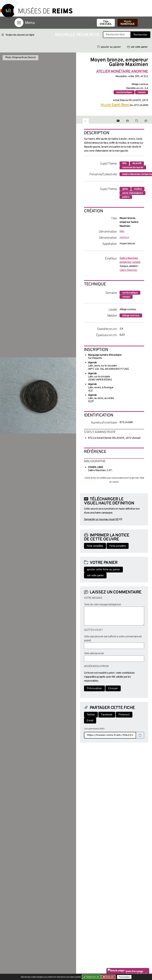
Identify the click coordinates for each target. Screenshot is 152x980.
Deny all (109, 977)
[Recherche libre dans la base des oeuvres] (117, 35)
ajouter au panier (109, 47)
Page (106, 23)
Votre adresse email (94, 653)
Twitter (91, 715)
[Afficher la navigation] (19, 23)
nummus (124, 238)
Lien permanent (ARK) (94, 729)
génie (125, 189)
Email (90, 721)
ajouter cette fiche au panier (103, 570)
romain (142, 92)
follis (122, 231)
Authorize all (91, 977)
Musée (128, 23)
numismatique (124, 92)
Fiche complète (118, 546)
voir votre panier (137, 47)
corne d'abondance (132, 193)
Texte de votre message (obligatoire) (102, 605)
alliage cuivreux (131, 316)
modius (138, 189)
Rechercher (140, 35)
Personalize (124, 977)
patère (126, 197)
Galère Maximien (128, 270)
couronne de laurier (133, 168)
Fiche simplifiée (95, 546)
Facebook (107, 715)
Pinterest (124, 715)
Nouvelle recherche (77, 35)
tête (124, 163)
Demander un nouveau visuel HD (101, 519)
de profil (137, 163)
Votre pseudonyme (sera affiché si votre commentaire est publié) (113, 639)
